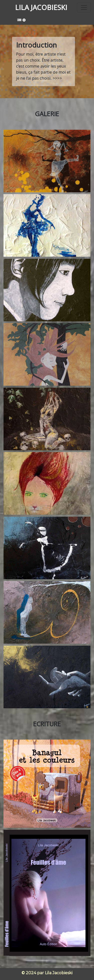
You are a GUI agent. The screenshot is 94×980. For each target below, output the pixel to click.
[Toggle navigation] (84, 8)
